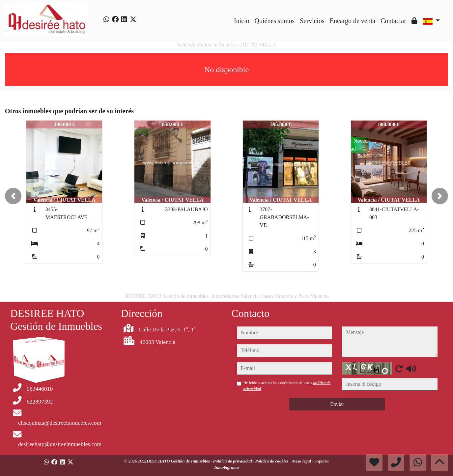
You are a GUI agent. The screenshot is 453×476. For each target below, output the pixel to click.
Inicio (242, 21)
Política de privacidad (233, 461)
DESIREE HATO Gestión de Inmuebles (174, 461)
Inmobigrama (226, 467)
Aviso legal (302, 461)
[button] (13, 196)
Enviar (337, 404)
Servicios (312, 21)
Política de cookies (272, 461)
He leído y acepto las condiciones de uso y (287, 386)
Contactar (393, 21)
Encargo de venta (353, 21)
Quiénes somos (275, 21)
